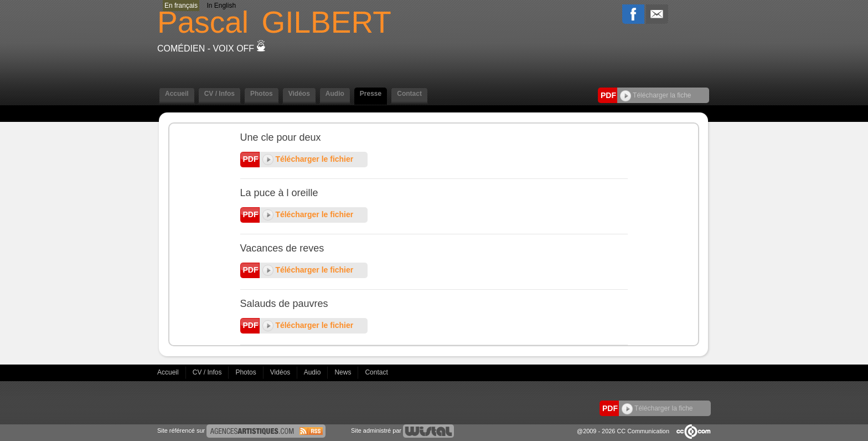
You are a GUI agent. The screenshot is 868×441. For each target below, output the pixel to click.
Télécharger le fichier (308, 159)
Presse (371, 94)
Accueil (177, 94)
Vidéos (299, 94)
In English (221, 6)
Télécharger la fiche (656, 95)
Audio (335, 94)
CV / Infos (219, 94)
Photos (262, 94)
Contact (409, 94)
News (343, 372)
